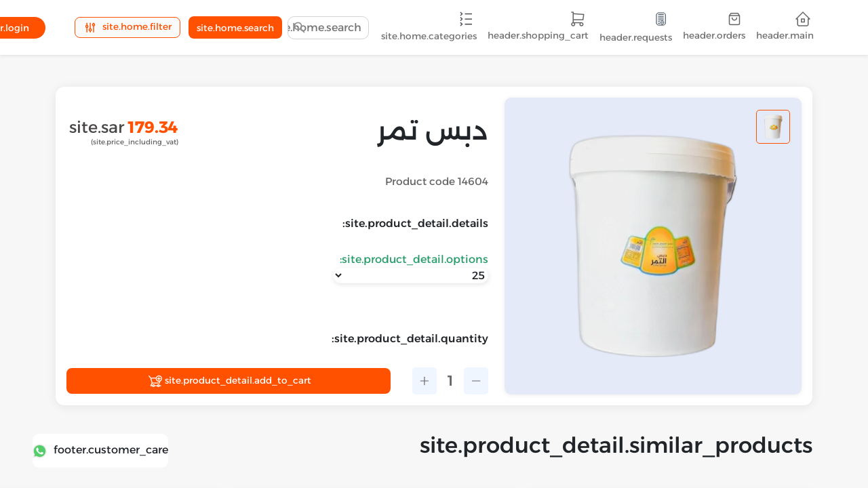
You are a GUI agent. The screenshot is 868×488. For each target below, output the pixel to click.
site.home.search (235, 28)
